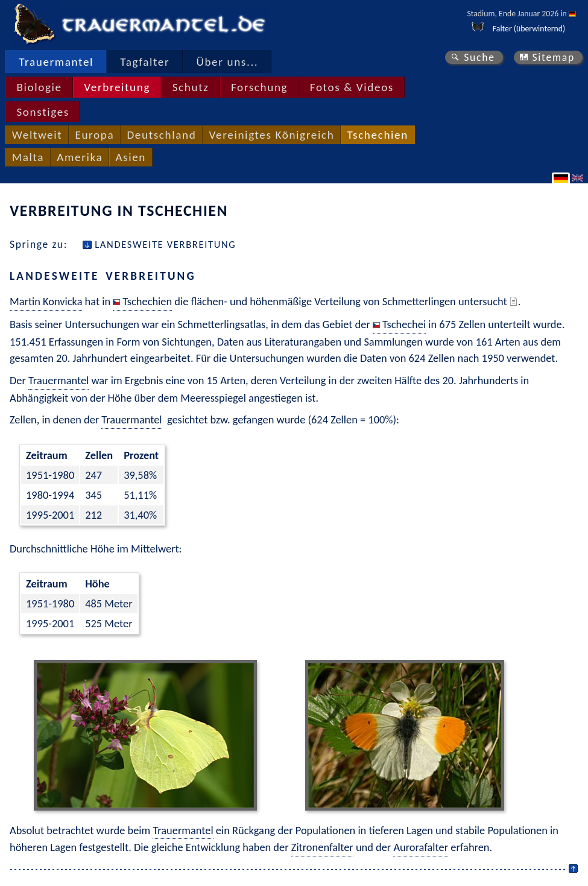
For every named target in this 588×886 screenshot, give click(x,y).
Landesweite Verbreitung (165, 244)
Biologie (39, 87)
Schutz (191, 87)
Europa (94, 135)
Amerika (80, 157)
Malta (28, 157)
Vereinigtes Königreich (272, 135)
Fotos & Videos (352, 87)
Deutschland (161, 135)
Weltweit (37, 135)
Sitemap (553, 57)
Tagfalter (145, 62)
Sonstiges (43, 112)
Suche (479, 57)
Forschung (259, 87)
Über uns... (228, 62)
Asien (131, 157)
